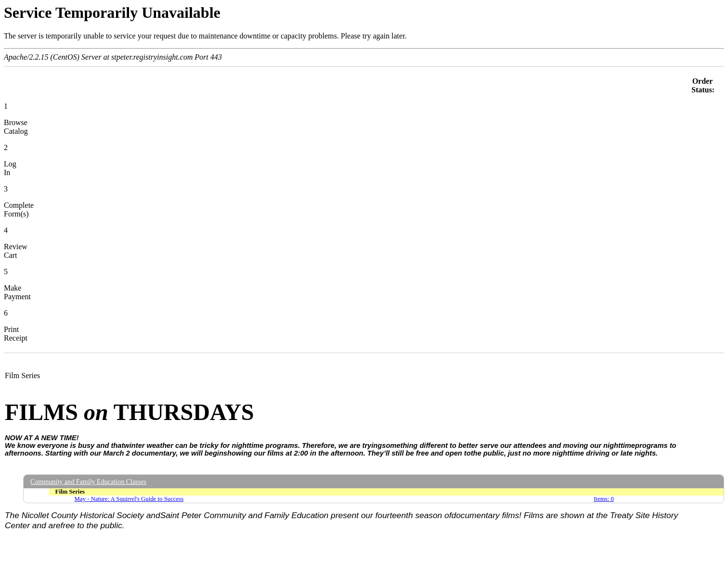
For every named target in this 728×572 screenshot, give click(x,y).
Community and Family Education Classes (88, 482)
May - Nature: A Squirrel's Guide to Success (129, 499)
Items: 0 (604, 499)
